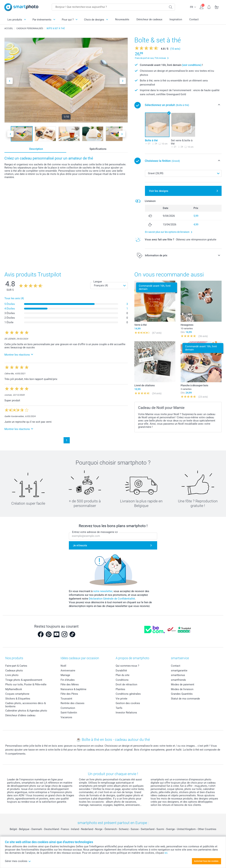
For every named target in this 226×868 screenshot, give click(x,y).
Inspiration (176, 19)
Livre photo (12, 675)
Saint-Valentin (69, 713)
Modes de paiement (183, 684)
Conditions (122, 680)
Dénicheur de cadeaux (149, 19)
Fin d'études (68, 680)
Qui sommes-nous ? (127, 666)
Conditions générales (128, 694)
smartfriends (178, 680)
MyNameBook (14, 689)
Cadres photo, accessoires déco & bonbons (26, 705)
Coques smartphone (17, 694)
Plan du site (123, 675)
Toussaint (66, 699)
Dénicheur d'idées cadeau (20, 715)
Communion (68, 708)
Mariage (65, 675)
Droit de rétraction (126, 684)
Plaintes (120, 689)
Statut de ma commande (185, 699)
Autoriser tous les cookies (206, 861)
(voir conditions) (192, 65)
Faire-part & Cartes (16, 666)
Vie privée (121, 699)
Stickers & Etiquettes (18, 699)
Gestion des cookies (128, 703)
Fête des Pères (69, 694)
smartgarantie (179, 671)
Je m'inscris (80, 545)
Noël (63, 666)
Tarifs (119, 708)
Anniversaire (68, 671)
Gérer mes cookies (18, 861)
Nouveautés (122, 19)
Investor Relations (126, 713)
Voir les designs (159, 191)
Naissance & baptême (73, 689)
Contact (194, 19)
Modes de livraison (182, 689)
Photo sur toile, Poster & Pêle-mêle (26, 684)
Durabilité (121, 671)
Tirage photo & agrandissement (24, 680)
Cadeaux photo (14, 671)
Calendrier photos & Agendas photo (26, 711)
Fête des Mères (70, 684)
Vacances (66, 717)
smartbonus (178, 675)
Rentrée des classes (72, 703)
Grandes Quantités (182, 694)
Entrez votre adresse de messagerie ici (95, 532)
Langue (98, 282)
